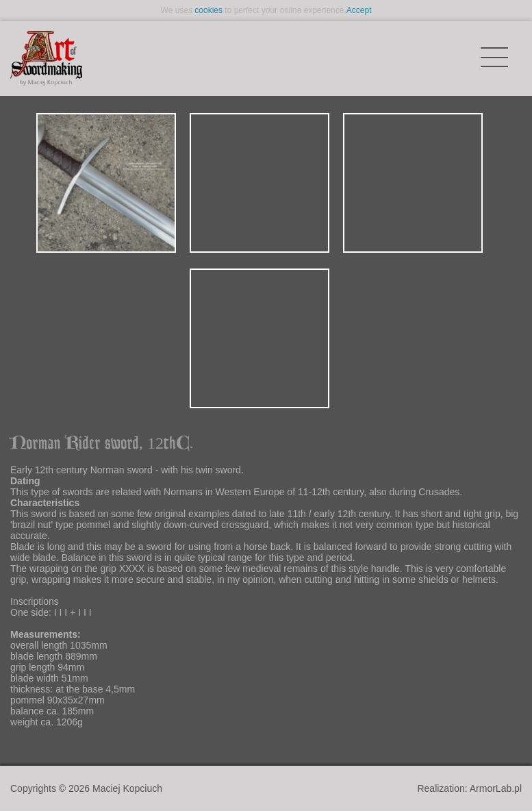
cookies (208, 10)
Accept (359, 10)
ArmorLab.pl (496, 788)
